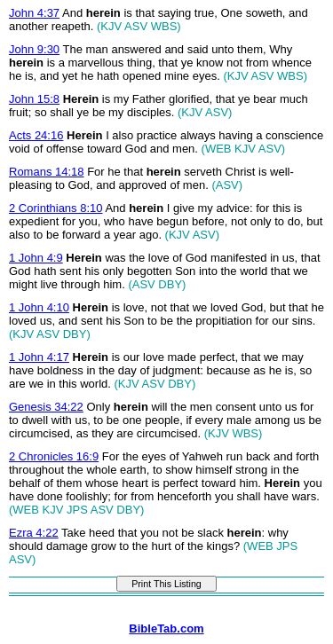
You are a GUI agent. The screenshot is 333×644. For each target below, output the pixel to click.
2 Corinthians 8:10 (56, 208)
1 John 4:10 (39, 307)
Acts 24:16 (36, 135)
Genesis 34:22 (46, 407)
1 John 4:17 (39, 357)
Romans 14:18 (47, 172)
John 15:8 (34, 99)
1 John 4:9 (36, 258)
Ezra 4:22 (34, 533)
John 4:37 (34, 13)
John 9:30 (34, 49)
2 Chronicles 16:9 (54, 456)
